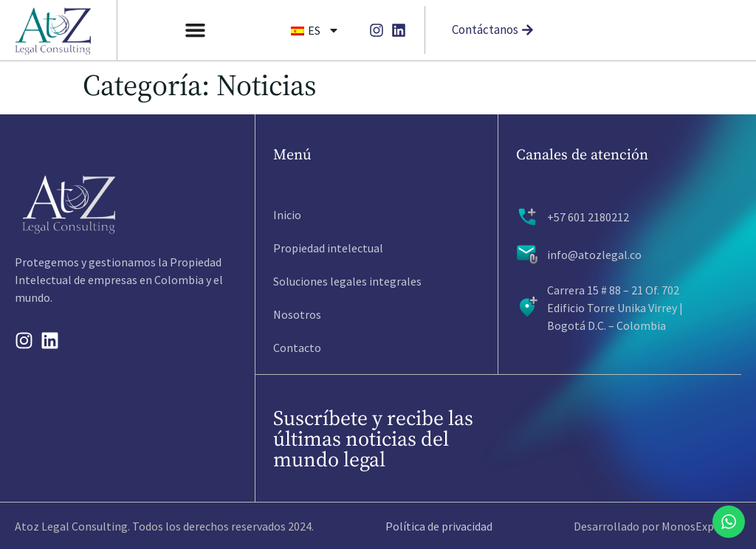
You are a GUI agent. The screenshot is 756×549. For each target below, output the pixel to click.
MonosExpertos (701, 526)
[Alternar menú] (195, 30)
